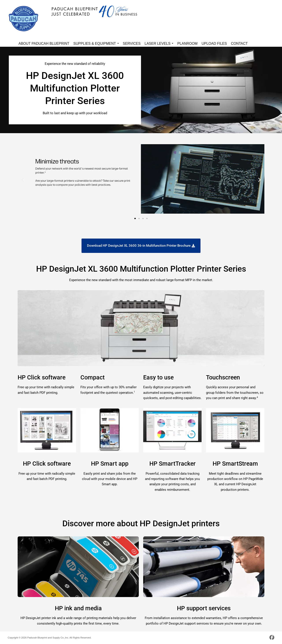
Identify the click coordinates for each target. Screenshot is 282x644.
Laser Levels (159, 44)
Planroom (187, 44)
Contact (239, 44)
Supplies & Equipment (96, 44)
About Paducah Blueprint (44, 44)
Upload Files (214, 44)
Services (132, 44)
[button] (23, 180)
